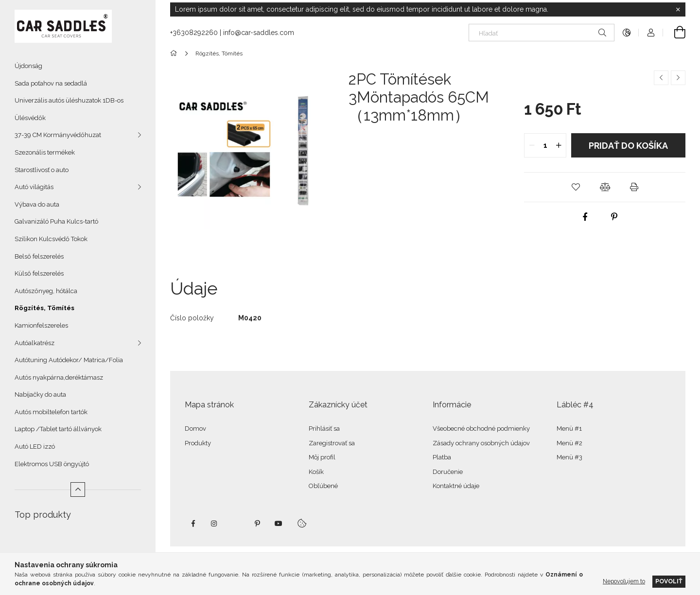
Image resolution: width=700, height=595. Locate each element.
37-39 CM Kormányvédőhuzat (58, 135)
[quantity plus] (559, 145)
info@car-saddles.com (259, 33)
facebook (193, 524)
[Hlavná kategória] (175, 53)
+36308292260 (194, 33)
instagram (214, 524)
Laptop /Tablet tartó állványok (58, 429)
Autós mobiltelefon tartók (51, 412)
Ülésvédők (30, 118)
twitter (236, 524)
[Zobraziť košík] (674, 33)
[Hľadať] (542, 33)
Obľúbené (323, 486)
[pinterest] (614, 217)
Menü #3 (569, 457)
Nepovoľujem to (624, 581)
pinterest (257, 524)
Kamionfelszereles (41, 325)
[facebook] (585, 217)
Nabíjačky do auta (40, 394)
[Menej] (78, 490)
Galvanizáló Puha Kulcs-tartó (56, 221)
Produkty (198, 443)
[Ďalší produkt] (678, 78)
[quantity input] (545, 145)
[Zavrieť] (678, 10)
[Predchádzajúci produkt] (661, 78)
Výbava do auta (37, 204)
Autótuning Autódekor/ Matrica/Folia (69, 360)
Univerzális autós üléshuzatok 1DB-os (69, 100)
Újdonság (28, 66)
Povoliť (669, 581)
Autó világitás (34, 187)
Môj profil (322, 457)
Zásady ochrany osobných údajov (481, 443)
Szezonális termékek (45, 152)
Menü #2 (569, 443)
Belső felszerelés (39, 256)
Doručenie (448, 472)
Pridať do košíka (628, 146)
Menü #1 (569, 429)
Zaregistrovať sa (332, 443)
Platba (442, 457)
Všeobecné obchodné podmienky (481, 429)
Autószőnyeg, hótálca (46, 291)
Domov (195, 429)
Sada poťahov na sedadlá (51, 83)
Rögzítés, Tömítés (44, 308)
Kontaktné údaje (456, 486)
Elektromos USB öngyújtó (52, 464)
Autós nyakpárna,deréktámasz (59, 377)
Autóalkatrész (35, 343)
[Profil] (651, 33)
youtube (279, 524)
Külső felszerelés (39, 273)
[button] (576, 187)
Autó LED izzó (35, 446)
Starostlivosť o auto (42, 170)
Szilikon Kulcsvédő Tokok (51, 239)
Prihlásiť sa (324, 429)
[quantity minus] (532, 145)
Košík (316, 472)
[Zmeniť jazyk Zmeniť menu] (627, 33)
